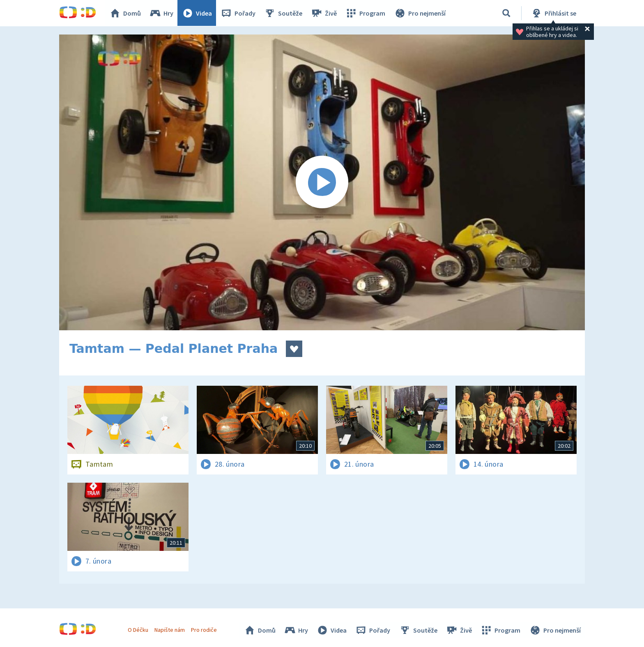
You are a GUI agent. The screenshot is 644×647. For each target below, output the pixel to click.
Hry (162, 13)
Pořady (238, 13)
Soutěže (283, 13)
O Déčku (138, 630)
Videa (197, 13)
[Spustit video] (322, 182)
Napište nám (170, 630)
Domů (125, 13)
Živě (324, 13)
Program (366, 13)
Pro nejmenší (420, 13)
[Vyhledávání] (506, 13)
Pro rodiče (204, 630)
